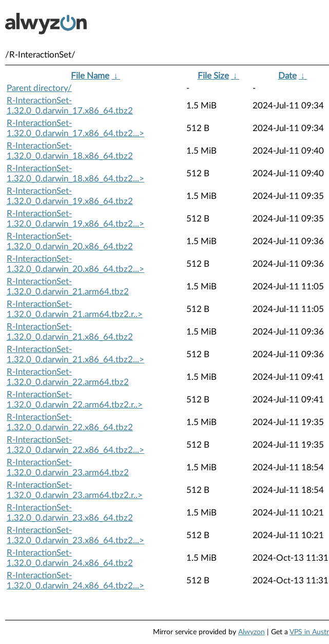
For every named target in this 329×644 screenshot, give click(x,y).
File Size (213, 76)
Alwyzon (251, 632)
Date (287, 76)
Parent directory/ (39, 88)
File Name (90, 76)
